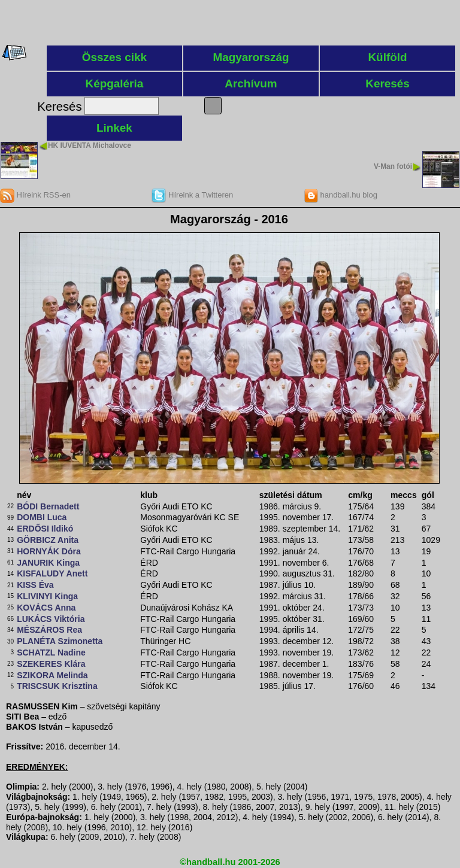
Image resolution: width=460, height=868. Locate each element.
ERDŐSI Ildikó (45, 529)
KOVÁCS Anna (46, 608)
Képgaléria (115, 84)
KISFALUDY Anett (52, 573)
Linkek (114, 128)
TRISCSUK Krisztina (57, 686)
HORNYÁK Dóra (49, 551)
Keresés (388, 84)
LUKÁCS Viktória (51, 619)
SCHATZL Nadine (51, 652)
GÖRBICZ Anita (48, 540)
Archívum (251, 84)
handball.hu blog (341, 195)
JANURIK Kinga (48, 563)
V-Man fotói (393, 166)
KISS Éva (35, 585)
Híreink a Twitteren (192, 195)
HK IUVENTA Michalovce (90, 145)
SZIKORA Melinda (52, 675)
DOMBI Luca (42, 517)
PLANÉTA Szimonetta (60, 641)
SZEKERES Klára (51, 664)
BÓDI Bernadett (48, 506)
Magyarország (251, 57)
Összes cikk (114, 57)
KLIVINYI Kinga (47, 596)
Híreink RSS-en (35, 195)
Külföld (387, 57)
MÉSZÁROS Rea (49, 630)
